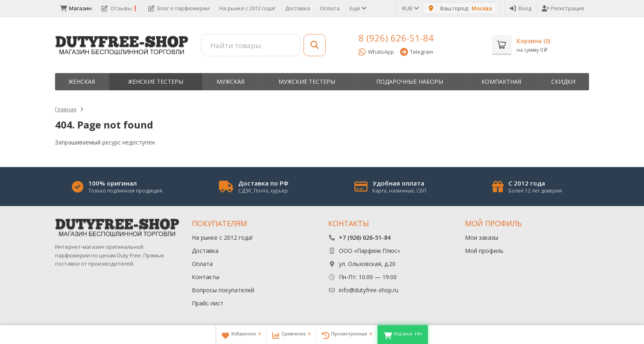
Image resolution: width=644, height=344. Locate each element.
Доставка (298, 8)
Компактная (501, 81)
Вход (521, 8)
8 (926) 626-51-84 (396, 38)
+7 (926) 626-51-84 (365, 237)
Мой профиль (484, 251)
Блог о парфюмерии (179, 8)
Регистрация (563, 8)
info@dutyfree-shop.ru (369, 290)
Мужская (230, 81)
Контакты (206, 277)
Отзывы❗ (120, 8)
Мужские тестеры (307, 81)
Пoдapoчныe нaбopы (410, 81)
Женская (82, 81)
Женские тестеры (156, 81)
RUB (410, 8)
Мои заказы (482, 237)
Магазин (76, 8)
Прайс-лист (208, 303)
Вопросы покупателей (223, 290)
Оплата (330, 8)
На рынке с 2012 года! (247, 8)
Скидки (563, 81)
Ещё (358, 8)
